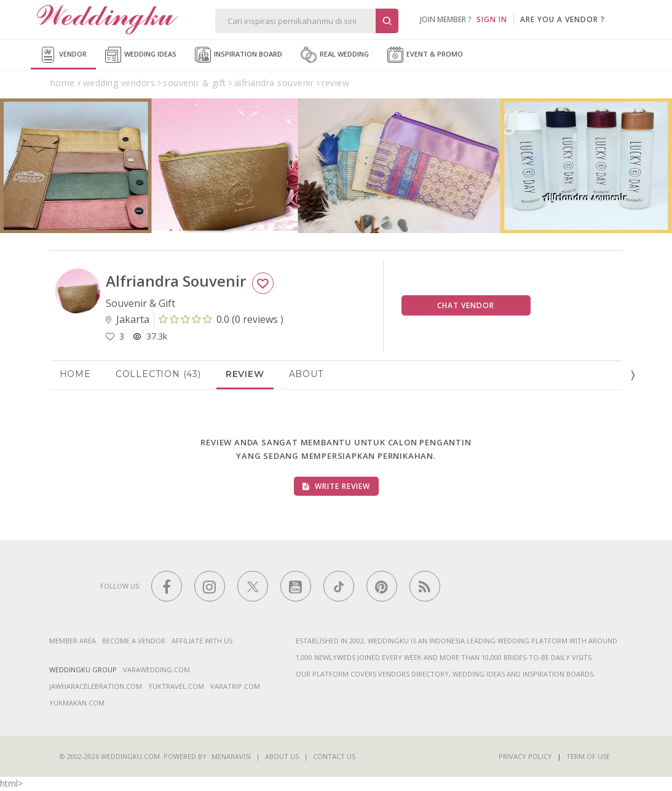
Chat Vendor (466, 305)
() (221, 319)
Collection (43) (158, 374)
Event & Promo (425, 55)
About (306, 374)
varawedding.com (156, 670)
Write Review (336, 486)
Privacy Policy (525, 756)
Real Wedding (335, 55)
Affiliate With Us (202, 641)
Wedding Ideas (141, 55)
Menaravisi (231, 756)
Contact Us (334, 756)
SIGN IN (492, 19)
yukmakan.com (77, 703)
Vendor (63, 55)
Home (75, 374)
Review (245, 374)
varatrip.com (235, 686)
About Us (282, 756)
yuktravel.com (176, 686)
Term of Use (588, 756)
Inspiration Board (239, 55)
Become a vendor (134, 641)
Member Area (73, 641)
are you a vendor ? (563, 19)
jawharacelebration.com (96, 686)
